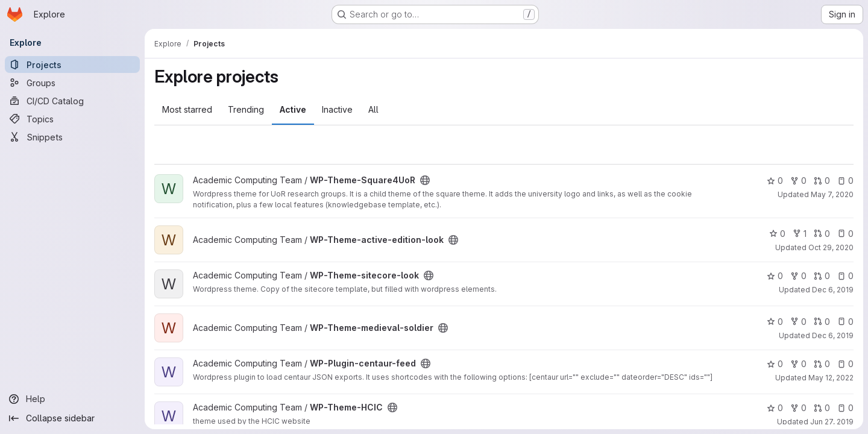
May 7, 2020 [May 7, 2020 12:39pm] (832, 194)
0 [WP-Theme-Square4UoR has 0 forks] (798, 181)
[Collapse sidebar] (72, 418)
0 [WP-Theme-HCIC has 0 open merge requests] (822, 408)
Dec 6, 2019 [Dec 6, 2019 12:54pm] (833, 290)
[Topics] (72, 119)
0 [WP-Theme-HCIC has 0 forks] (798, 408)
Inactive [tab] (337, 109)
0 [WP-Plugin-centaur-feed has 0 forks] (798, 364)
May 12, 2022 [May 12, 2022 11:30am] (831, 378)
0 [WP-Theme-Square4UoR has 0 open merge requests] (822, 181)
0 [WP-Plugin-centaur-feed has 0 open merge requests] (822, 364)
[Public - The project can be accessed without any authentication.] (425, 180)
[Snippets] (72, 137)
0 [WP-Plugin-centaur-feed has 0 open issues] (845, 364)
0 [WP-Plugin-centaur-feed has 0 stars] (775, 364)
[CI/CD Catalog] (72, 101)
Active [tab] (293, 109)
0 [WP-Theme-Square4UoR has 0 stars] (775, 181)
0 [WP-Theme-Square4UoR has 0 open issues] (845, 181)
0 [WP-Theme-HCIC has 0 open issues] (845, 408)
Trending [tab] (246, 109)
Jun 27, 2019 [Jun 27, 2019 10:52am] (832, 422)
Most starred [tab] (187, 109)
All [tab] (373, 109)
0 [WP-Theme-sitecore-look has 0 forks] (798, 276)
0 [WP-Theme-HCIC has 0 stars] (775, 408)
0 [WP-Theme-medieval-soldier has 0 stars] (775, 322)
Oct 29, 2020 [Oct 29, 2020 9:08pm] (831, 247)
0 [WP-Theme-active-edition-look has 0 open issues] (845, 234)
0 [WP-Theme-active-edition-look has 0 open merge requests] (822, 234)
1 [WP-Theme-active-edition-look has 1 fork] (800, 234)
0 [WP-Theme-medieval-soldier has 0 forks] (798, 322)
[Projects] (72, 64)
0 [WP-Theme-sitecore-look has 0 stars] (775, 276)
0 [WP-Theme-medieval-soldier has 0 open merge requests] (822, 322)
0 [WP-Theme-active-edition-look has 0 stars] (777, 234)
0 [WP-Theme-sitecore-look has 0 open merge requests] (822, 276)
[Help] (72, 399)
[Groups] (72, 83)
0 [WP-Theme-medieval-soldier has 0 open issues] (845, 322)
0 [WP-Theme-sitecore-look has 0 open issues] (845, 276)
